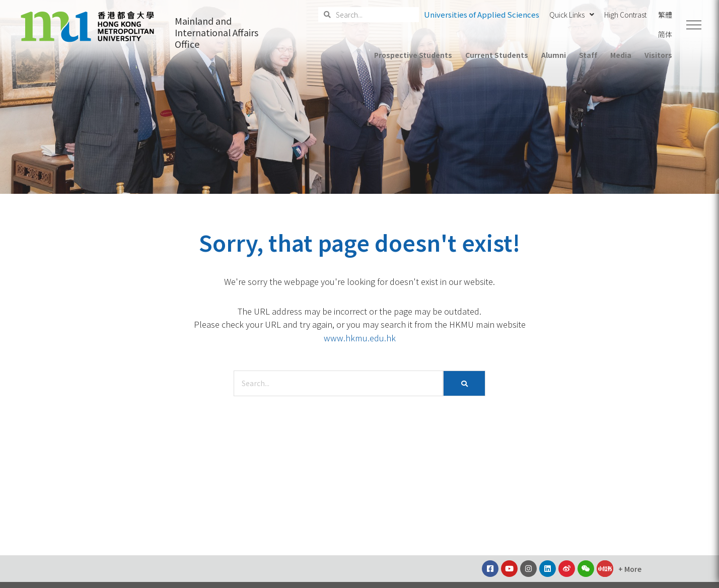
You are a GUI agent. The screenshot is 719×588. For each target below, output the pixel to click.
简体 (665, 34)
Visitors (658, 55)
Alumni (554, 55)
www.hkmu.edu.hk (360, 338)
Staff (588, 55)
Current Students (496, 55)
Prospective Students (413, 55)
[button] (694, 25)
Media (621, 55)
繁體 (665, 15)
